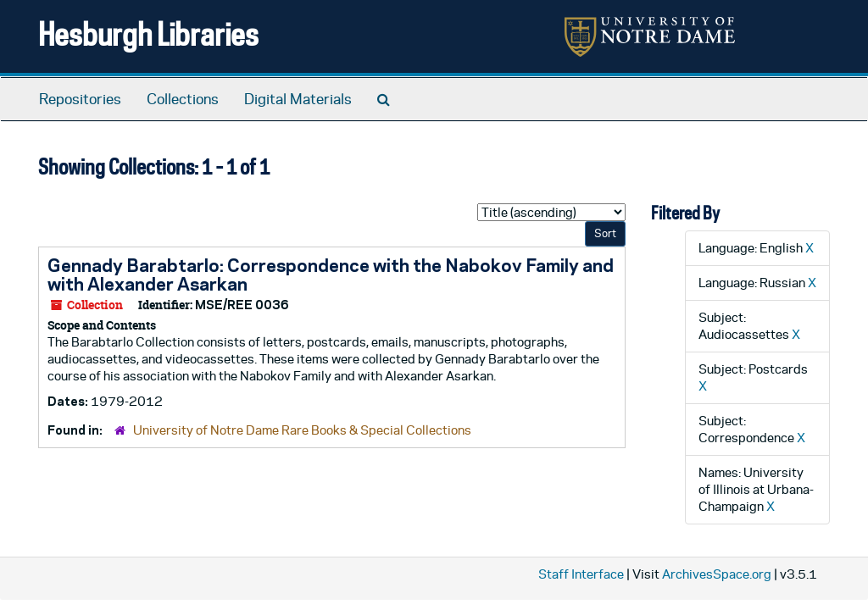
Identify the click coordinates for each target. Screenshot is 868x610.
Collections (183, 99)
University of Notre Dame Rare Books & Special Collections (302, 430)
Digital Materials (298, 99)
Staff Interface (581, 574)
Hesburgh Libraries (148, 33)
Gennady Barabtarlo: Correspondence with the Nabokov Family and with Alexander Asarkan (331, 274)
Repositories (80, 99)
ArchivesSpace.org (717, 574)
